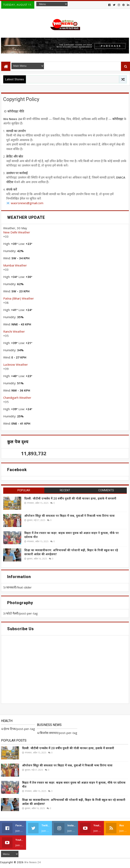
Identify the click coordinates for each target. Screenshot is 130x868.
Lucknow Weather (16, 364)
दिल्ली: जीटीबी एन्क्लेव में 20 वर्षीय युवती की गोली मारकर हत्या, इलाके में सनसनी (70, 499)
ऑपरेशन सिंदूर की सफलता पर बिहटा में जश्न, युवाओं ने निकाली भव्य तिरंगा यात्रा (70, 516)
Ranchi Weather (14, 331)
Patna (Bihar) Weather (19, 298)
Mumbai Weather (15, 265)
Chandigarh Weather (17, 398)
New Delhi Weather (17, 232)
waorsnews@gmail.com (27, 203)
